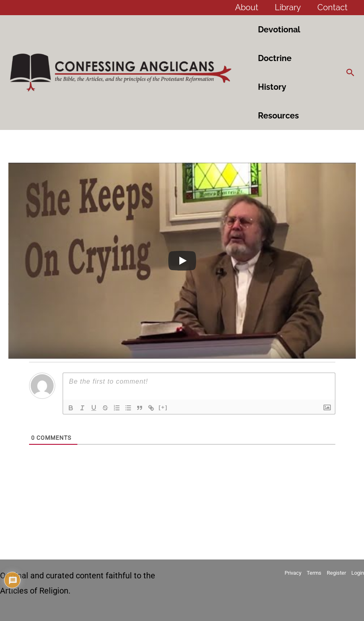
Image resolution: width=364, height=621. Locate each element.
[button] (350, 73)
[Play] (182, 261)
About (247, 7)
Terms (314, 573)
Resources (278, 116)
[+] (163, 407)
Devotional (279, 30)
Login (358, 573)
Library (288, 7)
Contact (332, 7)
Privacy (293, 573)
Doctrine (275, 58)
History (272, 87)
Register (336, 573)
